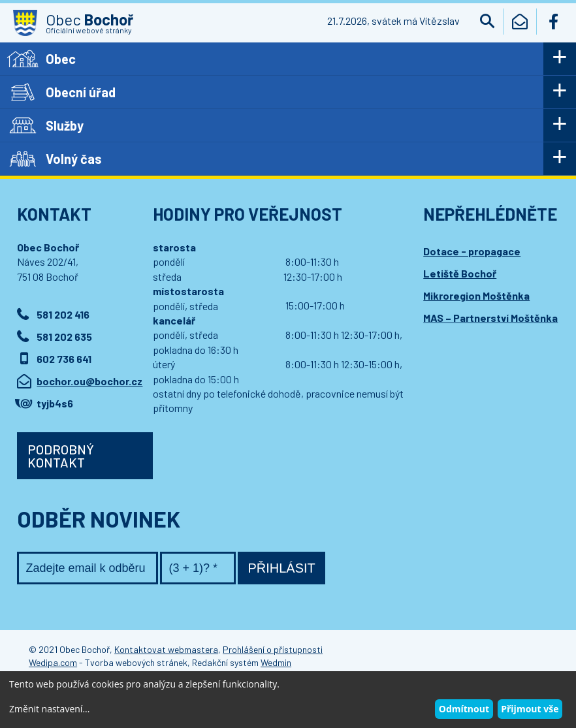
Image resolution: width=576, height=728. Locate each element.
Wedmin (276, 662)
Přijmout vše (530, 709)
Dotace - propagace (472, 251)
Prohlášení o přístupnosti (273, 649)
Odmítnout (464, 709)
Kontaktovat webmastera (166, 649)
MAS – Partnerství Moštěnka (490, 318)
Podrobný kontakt (61, 456)
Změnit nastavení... (49, 709)
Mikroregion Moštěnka (476, 295)
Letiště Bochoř (460, 273)
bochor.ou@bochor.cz (89, 381)
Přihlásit (281, 568)
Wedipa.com (53, 662)
